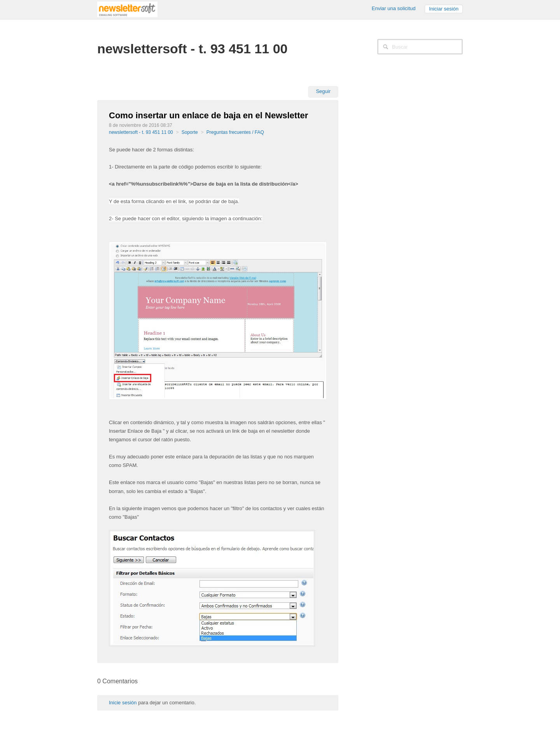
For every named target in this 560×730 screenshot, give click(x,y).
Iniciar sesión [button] (444, 9)
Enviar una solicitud (394, 8)
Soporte (190, 132)
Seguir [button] (323, 91)
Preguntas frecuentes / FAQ (235, 132)
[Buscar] (420, 47)
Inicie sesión (123, 703)
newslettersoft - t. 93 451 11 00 (141, 132)
